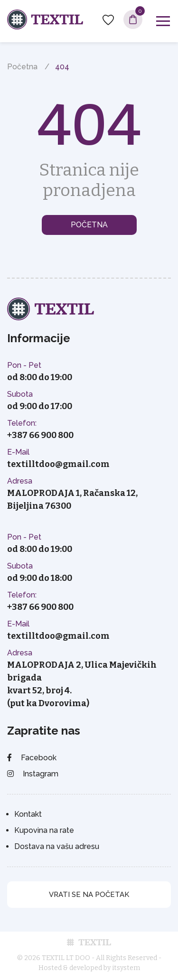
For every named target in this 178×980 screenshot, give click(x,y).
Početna (22, 67)
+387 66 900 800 (40, 435)
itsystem (126, 968)
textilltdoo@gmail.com (58, 464)
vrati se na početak (89, 895)
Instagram (33, 774)
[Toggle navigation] (163, 21)
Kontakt (28, 814)
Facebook (32, 758)
